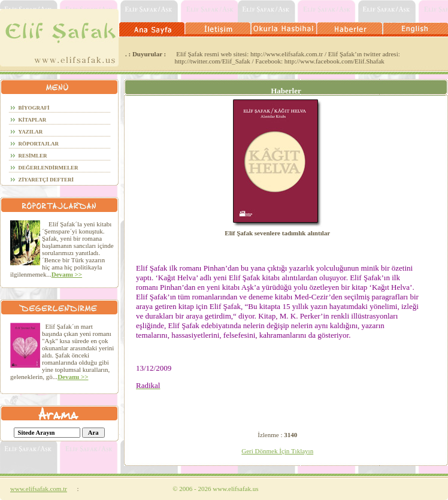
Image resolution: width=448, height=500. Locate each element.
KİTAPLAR (33, 120)
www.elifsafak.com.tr (39, 489)
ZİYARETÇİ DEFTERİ (46, 180)
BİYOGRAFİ (34, 108)
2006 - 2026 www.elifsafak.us (215, 489)
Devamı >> (67, 274)
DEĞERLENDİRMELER (49, 168)
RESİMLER (33, 156)
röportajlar (39, 144)
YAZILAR (31, 132)
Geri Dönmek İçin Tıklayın (277, 451)
